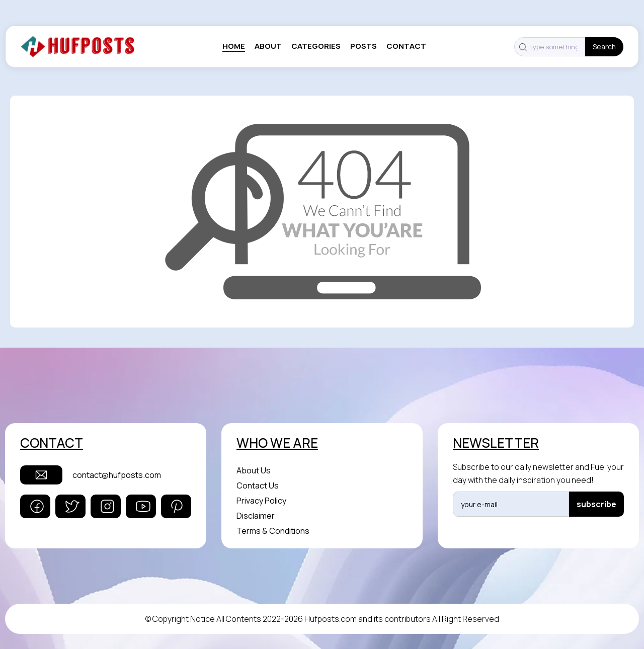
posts (364, 46)
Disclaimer (256, 516)
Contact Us (258, 485)
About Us (254, 470)
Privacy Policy (261, 501)
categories (316, 46)
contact (406, 46)
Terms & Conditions (273, 531)
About (268, 46)
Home (234, 46)
